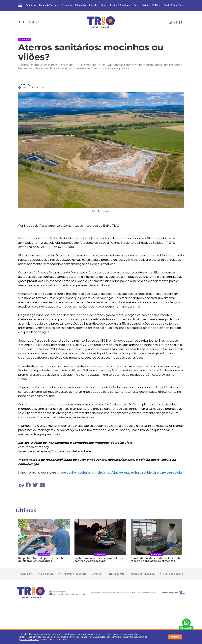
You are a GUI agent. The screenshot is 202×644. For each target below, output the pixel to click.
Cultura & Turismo (49, 5)
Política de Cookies (30, 640)
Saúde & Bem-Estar (174, 5)
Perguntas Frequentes (73, 574)
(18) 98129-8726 (58, 591)
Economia (67, 5)
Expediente (27, 574)
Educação (81, 5)
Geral (103, 5)
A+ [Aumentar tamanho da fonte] (24, 22)
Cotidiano (31, 5)
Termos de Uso (116, 574)
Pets (136, 5)
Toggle (34, 22)
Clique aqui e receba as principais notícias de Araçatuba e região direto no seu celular (120, 473)
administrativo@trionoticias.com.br (67, 594)
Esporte (93, 5)
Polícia (145, 5)
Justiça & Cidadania (120, 5)
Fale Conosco (47, 574)
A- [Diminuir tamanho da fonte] (20, 22)
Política (156, 5)
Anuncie (97, 574)
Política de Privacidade (143, 574)
